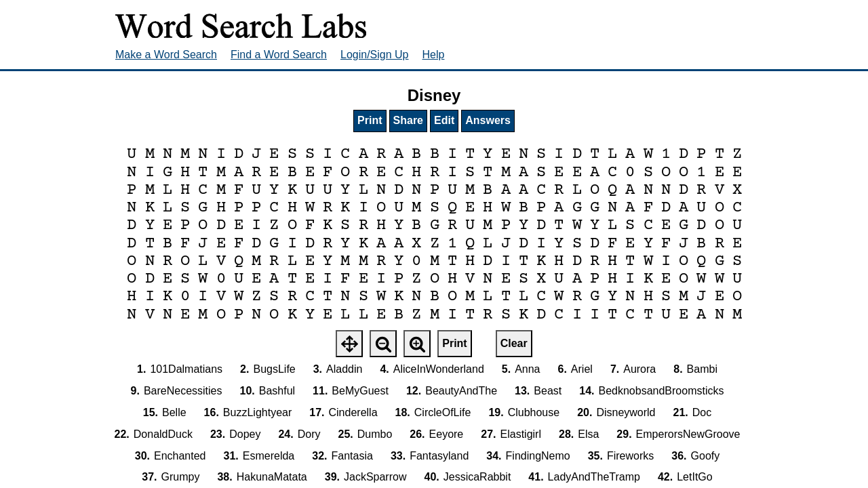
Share (408, 120)
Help (434, 55)
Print (370, 120)
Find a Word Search (279, 55)
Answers (488, 120)
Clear (514, 343)
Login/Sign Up (375, 55)
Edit (444, 120)
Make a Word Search (166, 55)
